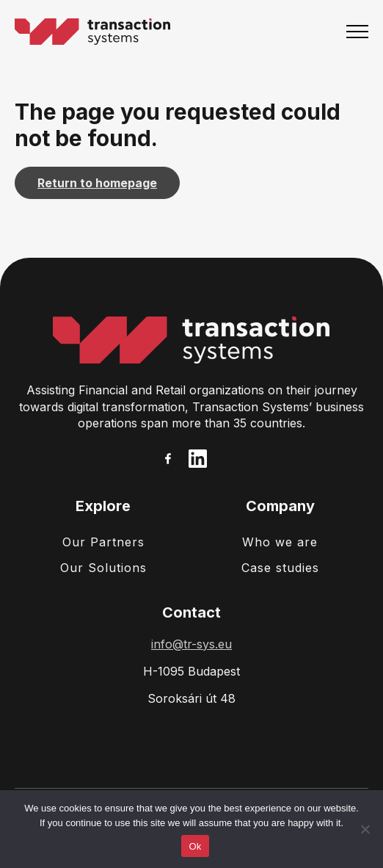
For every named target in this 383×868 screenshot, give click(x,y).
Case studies (280, 568)
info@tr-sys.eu (191, 644)
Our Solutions (103, 568)
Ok (195, 846)
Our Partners (103, 542)
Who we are (280, 542)
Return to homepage (97, 183)
